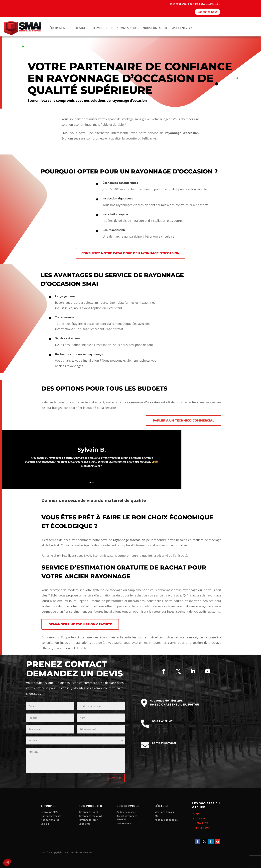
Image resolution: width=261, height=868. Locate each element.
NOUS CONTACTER (155, 28)
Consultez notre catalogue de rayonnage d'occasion (130, 253)
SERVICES (98, 28)
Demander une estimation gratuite (80, 624)
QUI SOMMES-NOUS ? (125, 28)
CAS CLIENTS (179, 28)
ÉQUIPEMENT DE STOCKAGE (68, 28)
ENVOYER (114, 778)
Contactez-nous (207, 12)
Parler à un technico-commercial (184, 421)
